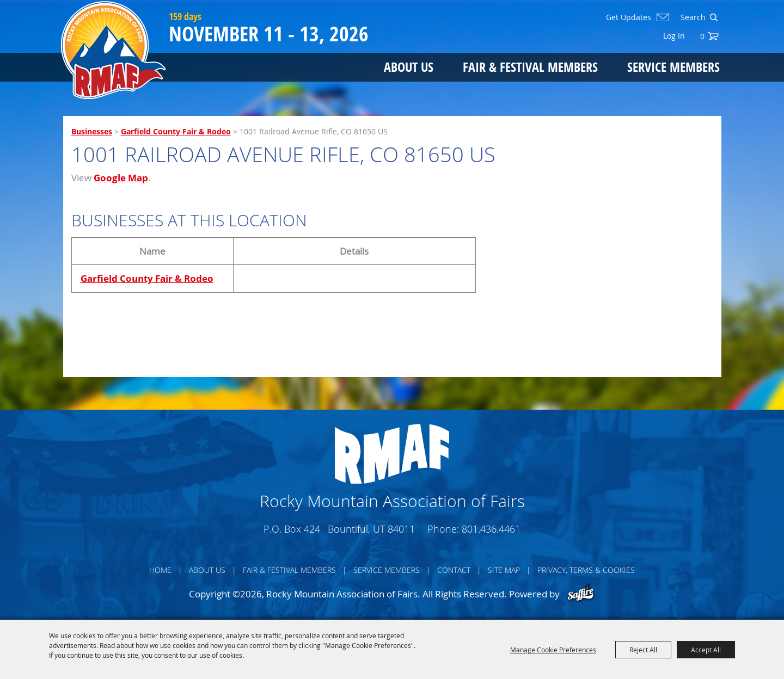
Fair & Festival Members (530, 67)
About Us (409, 67)
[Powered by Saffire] (581, 594)
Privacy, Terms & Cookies (586, 570)
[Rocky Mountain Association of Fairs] (114, 50)
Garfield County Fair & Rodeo (176, 131)
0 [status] (702, 36)
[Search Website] (692, 17)
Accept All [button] (706, 650)
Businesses (92, 131)
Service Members (673, 67)
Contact (454, 570)
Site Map (504, 570)
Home (160, 570)
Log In (674, 36)
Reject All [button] (643, 650)
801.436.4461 (491, 529)
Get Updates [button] (629, 17)
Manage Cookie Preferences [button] (553, 650)
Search (713, 17)
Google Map (121, 178)
